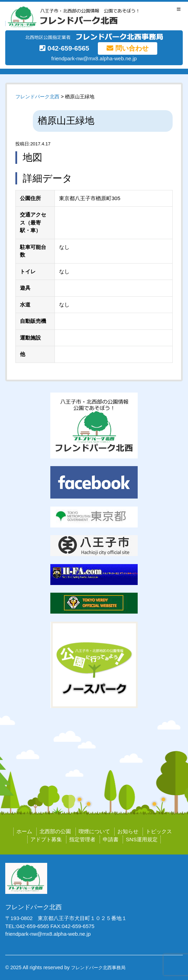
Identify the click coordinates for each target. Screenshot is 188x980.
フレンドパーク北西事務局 (98, 968)
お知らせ (128, 831)
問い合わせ (127, 48)
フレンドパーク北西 (37, 97)
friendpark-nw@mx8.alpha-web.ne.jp (94, 58)
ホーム (24, 831)
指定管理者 (82, 839)
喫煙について (94, 831)
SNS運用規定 (142, 839)
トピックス (159, 831)
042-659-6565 (64, 48)
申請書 (111, 839)
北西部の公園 (55, 831)
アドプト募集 (46, 839)
